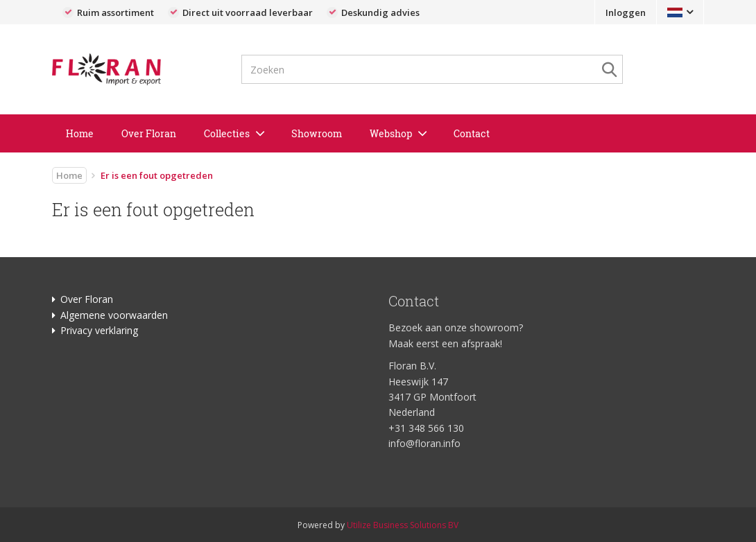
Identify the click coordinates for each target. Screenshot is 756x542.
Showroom (317, 133)
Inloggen (626, 12)
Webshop (391, 133)
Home (80, 133)
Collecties (227, 133)
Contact (472, 133)
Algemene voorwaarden (114, 315)
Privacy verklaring (99, 330)
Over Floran (149, 133)
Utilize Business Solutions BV (403, 525)
